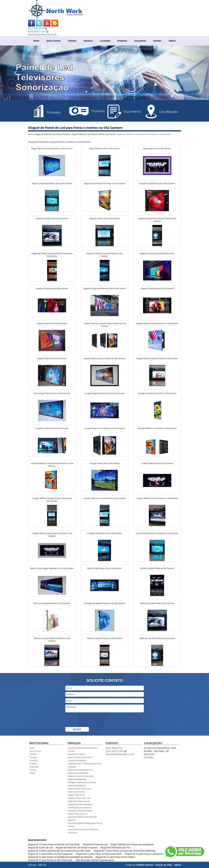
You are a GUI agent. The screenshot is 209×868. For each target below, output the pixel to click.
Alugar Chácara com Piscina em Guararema (132, 844)
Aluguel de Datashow (77, 786)
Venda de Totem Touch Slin (79, 798)
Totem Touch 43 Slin (76, 792)
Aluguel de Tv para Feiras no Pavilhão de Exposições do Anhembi (60, 857)
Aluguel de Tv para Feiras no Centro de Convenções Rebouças (125, 851)
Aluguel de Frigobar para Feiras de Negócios (82, 819)
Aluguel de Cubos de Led (40, 848)
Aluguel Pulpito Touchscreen (80, 789)
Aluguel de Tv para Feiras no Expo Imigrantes (50, 854)
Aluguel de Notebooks (77, 779)
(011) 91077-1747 (38, 31)
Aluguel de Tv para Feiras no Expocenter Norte (99, 854)
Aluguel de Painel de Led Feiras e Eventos (52, 134)
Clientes (72, 41)
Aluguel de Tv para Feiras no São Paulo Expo (50, 860)
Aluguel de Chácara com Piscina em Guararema (83, 831)
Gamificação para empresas (79, 808)
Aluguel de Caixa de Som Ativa (81, 776)
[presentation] (89, 720)
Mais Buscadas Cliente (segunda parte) (95, 860)
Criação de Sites (164, 865)
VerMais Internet (145, 865)
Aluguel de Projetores (77, 761)
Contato (157, 41)
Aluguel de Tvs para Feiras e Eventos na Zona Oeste (54, 844)
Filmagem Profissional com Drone (82, 783)
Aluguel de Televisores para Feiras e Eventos (83, 750)
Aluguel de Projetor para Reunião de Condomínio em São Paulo (59, 851)
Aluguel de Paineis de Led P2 (80, 757)
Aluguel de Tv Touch (76, 754)
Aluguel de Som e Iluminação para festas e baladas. (85, 765)
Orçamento (140, 41)
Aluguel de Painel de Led (95, 844)
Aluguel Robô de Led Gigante (80, 804)
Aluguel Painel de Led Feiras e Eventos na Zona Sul (93, 134)
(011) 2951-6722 (38, 28)
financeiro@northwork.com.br (42, 35)
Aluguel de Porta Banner (78, 773)
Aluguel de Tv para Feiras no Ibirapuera (144, 854)
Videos (172, 41)
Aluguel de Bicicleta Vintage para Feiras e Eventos (85, 825)
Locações (105, 41)
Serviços (88, 41)
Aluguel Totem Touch (76, 795)
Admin (178, 865)
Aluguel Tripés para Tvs (78, 814)
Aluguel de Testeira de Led (79, 801)
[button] (16, 73)
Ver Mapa (149, 757)
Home (36, 41)
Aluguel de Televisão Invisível (80, 811)
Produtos (122, 41)
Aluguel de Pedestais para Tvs (80, 770)
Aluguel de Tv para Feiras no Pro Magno (115, 857)
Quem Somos (54, 41)
